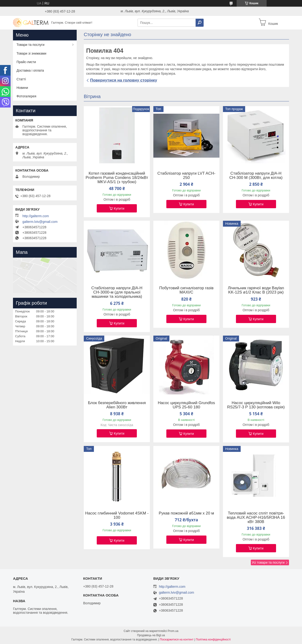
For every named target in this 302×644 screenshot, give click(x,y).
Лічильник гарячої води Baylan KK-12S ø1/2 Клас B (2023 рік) (256, 290)
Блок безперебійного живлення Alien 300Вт (117, 405)
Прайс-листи (26, 62)
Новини (22, 88)
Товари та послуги (30, 45)
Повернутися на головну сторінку (124, 80)
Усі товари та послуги (268, 562)
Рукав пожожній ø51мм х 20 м (187, 513)
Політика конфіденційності (213, 640)
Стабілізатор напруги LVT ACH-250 (186, 176)
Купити (119, 208)
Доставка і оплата (30, 70)
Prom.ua (173, 631)
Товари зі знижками (31, 53)
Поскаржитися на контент (177, 640)
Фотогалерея (26, 96)
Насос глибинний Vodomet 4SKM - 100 (117, 515)
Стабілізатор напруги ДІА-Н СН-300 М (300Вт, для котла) (256, 176)
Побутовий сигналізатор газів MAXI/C (186, 290)
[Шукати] (200, 23)
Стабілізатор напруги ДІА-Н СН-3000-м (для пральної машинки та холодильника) (117, 292)
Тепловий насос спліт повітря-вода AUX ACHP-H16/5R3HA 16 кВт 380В (256, 518)
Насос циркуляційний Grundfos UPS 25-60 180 (187, 405)
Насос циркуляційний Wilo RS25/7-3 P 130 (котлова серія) (256, 405)
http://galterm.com (36, 216)
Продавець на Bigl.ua (151, 635)
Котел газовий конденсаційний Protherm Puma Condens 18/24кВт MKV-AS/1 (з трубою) (117, 178)
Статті (21, 79)
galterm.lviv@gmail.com (40, 222)
